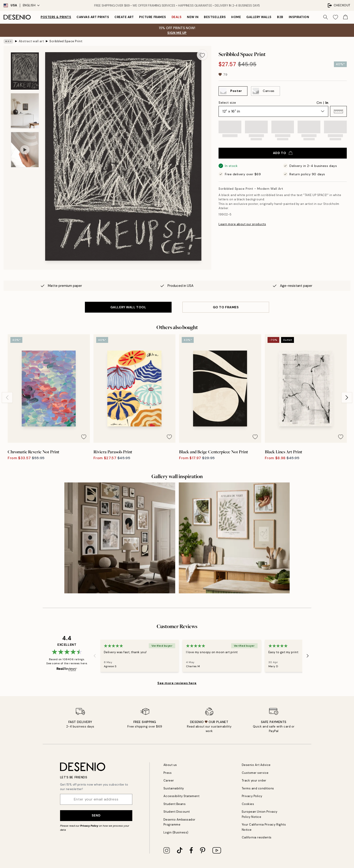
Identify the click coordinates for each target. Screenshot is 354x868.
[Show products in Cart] (345, 17)
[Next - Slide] (347, 398)
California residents (257, 837)
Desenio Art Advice (256, 765)
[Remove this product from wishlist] (202, 55)
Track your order (254, 780)
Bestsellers (215, 17)
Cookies (248, 804)
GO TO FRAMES (226, 307)
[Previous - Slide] (7, 398)
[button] (338, 111)
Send (96, 815)
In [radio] (327, 103)
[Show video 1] (25, 150)
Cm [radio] (319, 103)
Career (169, 780)
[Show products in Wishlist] (335, 17)
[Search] (326, 17)
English (31, 5)
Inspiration (299, 17)
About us (170, 765)
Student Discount (177, 812)
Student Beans (175, 804)
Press (168, 773)
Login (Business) (176, 832)
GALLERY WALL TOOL (128, 307)
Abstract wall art (31, 41)
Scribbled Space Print (66, 41)
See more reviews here (177, 683)
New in (193, 17)
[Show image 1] (25, 71)
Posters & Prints (56, 17)
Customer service (255, 773)
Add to (283, 153)
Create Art (124, 17)
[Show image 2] (25, 111)
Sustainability (174, 788)
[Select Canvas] (265, 91)
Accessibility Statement (182, 796)
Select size (227, 103)
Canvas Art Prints (93, 17)
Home (236, 17)
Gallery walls (259, 17)
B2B (280, 17)
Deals (177, 17)
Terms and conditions (258, 788)
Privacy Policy (89, 826)
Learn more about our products (242, 224)
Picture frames (153, 17)
